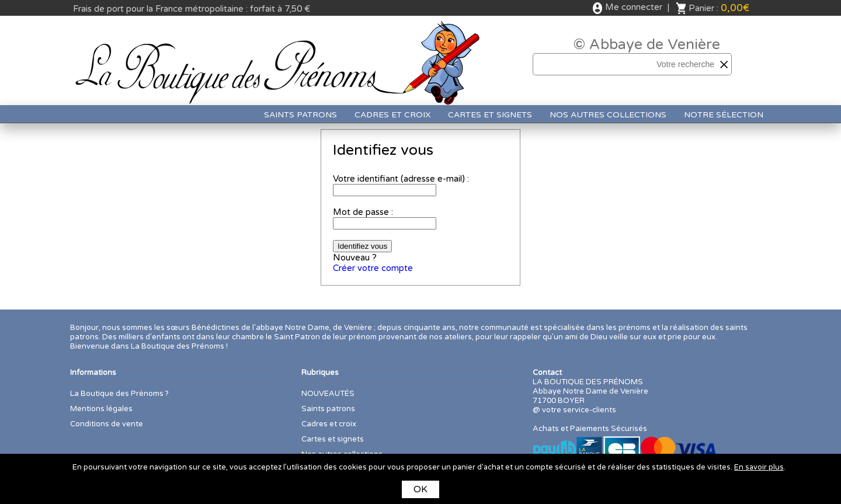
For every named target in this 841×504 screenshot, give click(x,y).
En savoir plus (759, 467)
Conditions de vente (107, 424)
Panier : (719, 8)
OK (420, 489)
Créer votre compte (373, 268)
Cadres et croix (392, 115)
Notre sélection (724, 115)
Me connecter (634, 7)
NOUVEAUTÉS (328, 394)
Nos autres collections (608, 115)
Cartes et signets (490, 115)
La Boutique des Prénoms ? (119, 394)
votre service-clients (579, 410)
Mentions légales (101, 409)
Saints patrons (300, 115)
